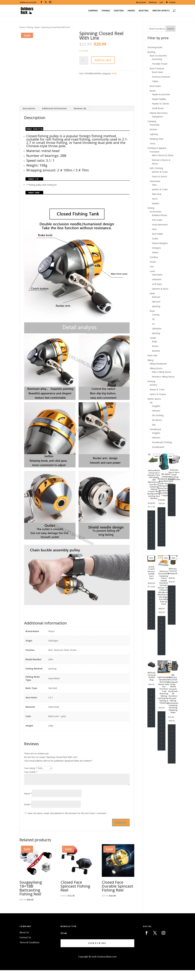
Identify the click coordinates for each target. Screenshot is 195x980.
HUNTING (119, 11)
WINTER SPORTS (161, 11)
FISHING (106, 11)
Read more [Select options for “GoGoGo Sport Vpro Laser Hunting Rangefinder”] (172, 500)
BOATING (144, 11)
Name (28, 803)
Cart (161, 3)
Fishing (30, 27)
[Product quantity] (84, 61)
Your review (31, 782)
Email (28, 814)
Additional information (54, 118)
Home (22, 27)
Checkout (153, 3)
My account (141, 3)
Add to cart (103, 60)
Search (171, 29)
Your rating (31, 778)
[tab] (29, 118)
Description (29, 118)
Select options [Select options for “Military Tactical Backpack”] (172, 605)
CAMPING (93, 11)
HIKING (131, 11)
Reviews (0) (80, 118)
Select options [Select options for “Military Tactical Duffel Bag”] (151, 708)
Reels (37, 27)
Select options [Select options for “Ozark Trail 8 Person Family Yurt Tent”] (151, 610)
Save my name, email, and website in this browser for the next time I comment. (67, 823)
